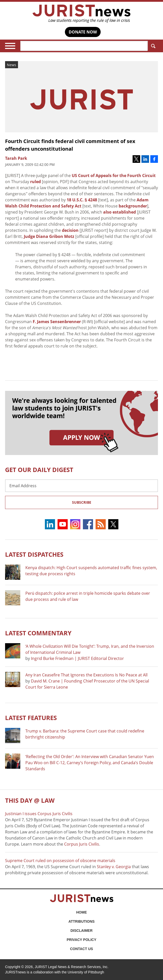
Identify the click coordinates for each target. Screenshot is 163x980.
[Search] (84, 46)
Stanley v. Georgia (114, 867)
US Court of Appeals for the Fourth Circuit (114, 176)
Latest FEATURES (31, 718)
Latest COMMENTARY (38, 633)
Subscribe (82, 502)
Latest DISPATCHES (34, 554)
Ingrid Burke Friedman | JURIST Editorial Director (77, 658)
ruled (35, 182)
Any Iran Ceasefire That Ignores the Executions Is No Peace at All (86, 675)
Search (152, 46)
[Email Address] (81, 486)
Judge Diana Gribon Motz (49, 236)
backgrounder (133, 206)
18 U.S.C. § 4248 (82, 200)
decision (70, 230)
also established (120, 212)
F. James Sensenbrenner (57, 322)
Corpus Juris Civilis (82, 844)
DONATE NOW (83, 32)
